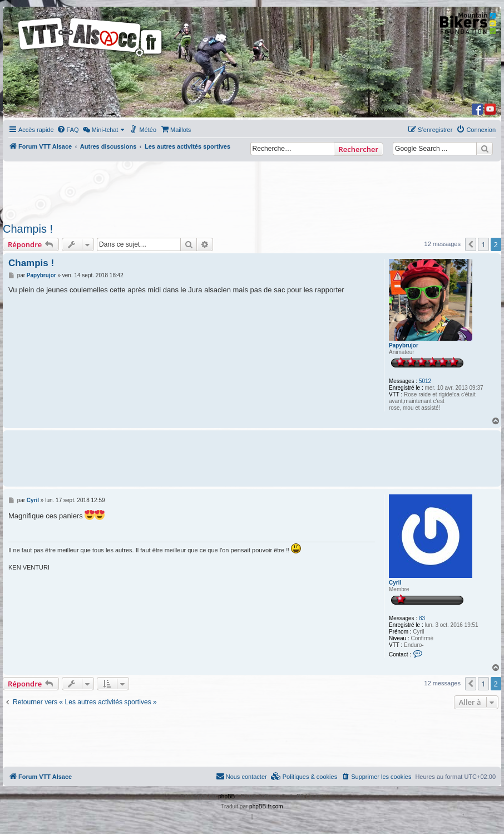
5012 (425, 381)
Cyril (395, 583)
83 (422, 618)
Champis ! (28, 229)
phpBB (226, 796)
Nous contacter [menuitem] (241, 776)
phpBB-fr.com (266, 806)
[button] (471, 244)
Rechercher (359, 149)
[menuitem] (68, 130)
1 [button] (483, 244)
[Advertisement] (239, 189)
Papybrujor (404, 345)
